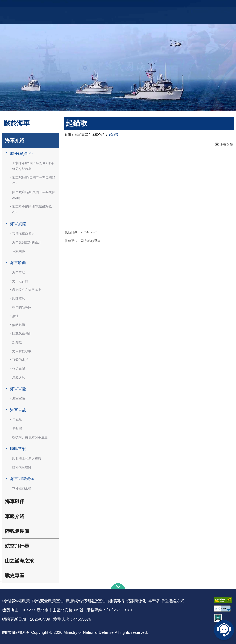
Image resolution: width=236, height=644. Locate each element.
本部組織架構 (22, 488)
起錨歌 (17, 342)
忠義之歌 (19, 377)
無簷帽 (17, 428)
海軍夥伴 (15, 501)
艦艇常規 (18, 449)
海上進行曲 (20, 281)
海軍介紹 (15, 140)
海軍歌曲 (18, 263)
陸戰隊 (215, 5)
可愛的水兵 (20, 360)
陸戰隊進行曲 (22, 334)
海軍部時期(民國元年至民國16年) (34, 181)
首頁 (68, 135)
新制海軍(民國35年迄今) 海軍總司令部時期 (33, 166)
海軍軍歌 (19, 272)
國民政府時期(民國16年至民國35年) (34, 195)
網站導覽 (117, 5)
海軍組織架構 (22, 479)
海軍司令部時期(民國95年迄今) (32, 210)
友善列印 (226, 145)
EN (126, 5)
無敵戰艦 (19, 325)
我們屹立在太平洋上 (27, 290)
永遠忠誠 (19, 369)
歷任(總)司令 (21, 153)
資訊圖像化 (136, 601)
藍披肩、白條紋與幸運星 (30, 437)
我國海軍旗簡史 (23, 234)
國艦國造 (203, 5)
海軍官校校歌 (22, 351)
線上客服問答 (224, 630)
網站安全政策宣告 (48, 601)
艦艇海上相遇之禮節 (27, 458)
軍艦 (193, 5)
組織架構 (116, 601)
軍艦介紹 (15, 516)
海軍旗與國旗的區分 (27, 242)
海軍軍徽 (18, 389)
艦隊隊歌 (19, 298)
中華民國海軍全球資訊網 (59, 5)
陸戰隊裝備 (17, 531)
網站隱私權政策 (16, 601)
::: (1, 582)
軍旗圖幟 (19, 251)
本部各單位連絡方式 (166, 601)
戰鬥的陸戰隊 (22, 307)
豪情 (15, 316)
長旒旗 (17, 420)
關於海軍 (81, 135)
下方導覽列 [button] (118, 586)
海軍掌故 (18, 410)
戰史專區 (15, 575)
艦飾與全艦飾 (22, 467)
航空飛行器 (17, 546)
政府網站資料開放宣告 (86, 601)
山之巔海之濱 (19, 561)
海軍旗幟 (18, 224)
